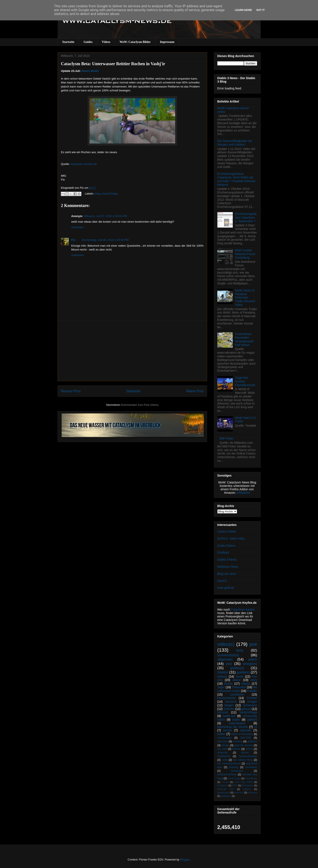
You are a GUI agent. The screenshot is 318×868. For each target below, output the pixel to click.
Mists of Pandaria (242, 734)
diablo (236, 720)
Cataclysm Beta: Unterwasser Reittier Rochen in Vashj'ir (113, 64)
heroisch (231, 702)
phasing (234, 767)
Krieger (252, 702)
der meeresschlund (229, 764)
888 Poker (226, 438)
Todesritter (239, 687)
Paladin (252, 691)
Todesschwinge (248, 756)
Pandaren (223, 785)
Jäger (221, 687)
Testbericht (224, 756)
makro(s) (239, 793)
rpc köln (222, 749)
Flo (73, 240)
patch (253, 659)
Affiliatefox (243, 493)
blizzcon (223, 712)
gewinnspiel (224, 793)
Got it (260, 10)
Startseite (68, 42)
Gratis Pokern (227, 546)
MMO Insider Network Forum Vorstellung (245, 254)
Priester (252, 698)
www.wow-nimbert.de (84, 164)
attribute (252, 741)
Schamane (250, 705)
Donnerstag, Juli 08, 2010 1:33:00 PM (105, 240)
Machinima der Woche (233, 727)
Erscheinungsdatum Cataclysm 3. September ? (246, 217)
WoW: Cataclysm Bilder (135, 42)
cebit (225, 760)
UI (256, 727)
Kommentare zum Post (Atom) (140, 405)
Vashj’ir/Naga (110, 194)
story (254, 680)
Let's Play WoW (243, 782)
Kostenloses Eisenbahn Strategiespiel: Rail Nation (244, 339)
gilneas (246, 709)
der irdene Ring (243, 760)
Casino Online (227, 531)
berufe (228, 730)
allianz (237, 680)
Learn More (243, 10)
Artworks (223, 753)
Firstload (223, 553)
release (222, 676)
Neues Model (90, 71)
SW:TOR (246, 738)
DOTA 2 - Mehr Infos (231, 539)
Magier (229, 705)
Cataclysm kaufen (243, 610)
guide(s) (243, 672)
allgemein (225, 659)
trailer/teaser (237, 723)
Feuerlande (251, 778)
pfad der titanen (244, 745)
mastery (238, 741)
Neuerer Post (71, 391)
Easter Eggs (234, 778)
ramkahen (251, 767)
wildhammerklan (227, 774)
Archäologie (225, 738)
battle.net (229, 716)
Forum (225, 782)
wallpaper (226, 796)
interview (223, 741)
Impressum (167, 42)
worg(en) (250, 664)
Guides (88, 42)
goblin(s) (237, 668)
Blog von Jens (227, 574)
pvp (229, 664)
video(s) (226, 644)
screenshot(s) (228, 655)
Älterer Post (195, 391)
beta (97, 194)
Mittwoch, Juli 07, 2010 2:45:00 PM (105, 216)
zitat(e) (223, 672)
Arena (249, 749)
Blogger (185, 860)
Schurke (229, 709)
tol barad (252, 793)
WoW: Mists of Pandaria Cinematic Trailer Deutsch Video (245, 298)
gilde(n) (252, 720)
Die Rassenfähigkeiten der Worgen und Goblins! (235, 143)
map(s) (246, 684)
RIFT (235, 785)
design (225, 745)
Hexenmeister (227, 698)
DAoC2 (222, 581)
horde (240, 676)
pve (253, 644)
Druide (228, 684)
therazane (237, 771)
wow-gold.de (226, 588)
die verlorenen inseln (237, 689)
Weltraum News (228, 567)
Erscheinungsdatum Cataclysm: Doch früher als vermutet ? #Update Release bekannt (236, 179)
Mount (245, 753)
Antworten (78, 227)
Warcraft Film (226, 789)
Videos (106, 42)
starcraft (246, 730)
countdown (237, 694)
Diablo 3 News (227, 560)
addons (247, 789)
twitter (221, 734)
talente (236, 749)
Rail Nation (248, 785)
